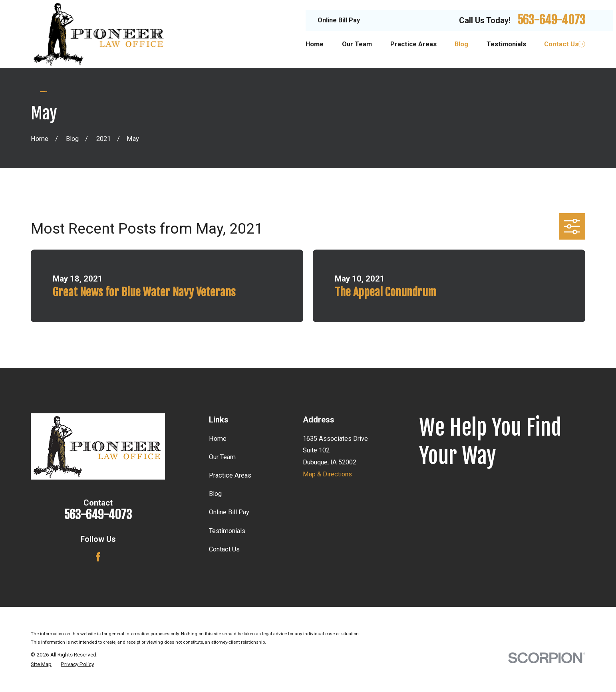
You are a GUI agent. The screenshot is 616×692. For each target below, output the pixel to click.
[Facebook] (98, 557)
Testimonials (227, 531)
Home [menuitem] (315, 44)
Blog (215, 494)
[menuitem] (41, 664)
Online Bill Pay (339, 20)
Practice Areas (230, 475)
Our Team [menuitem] (357, 44)
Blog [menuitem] (461, 44)
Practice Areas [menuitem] (413, 44)
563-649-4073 (551, 20)
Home (218, 439)
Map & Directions (327, 474)
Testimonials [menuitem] (506, 44)
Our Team (222, 457)
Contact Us (224, 549)
